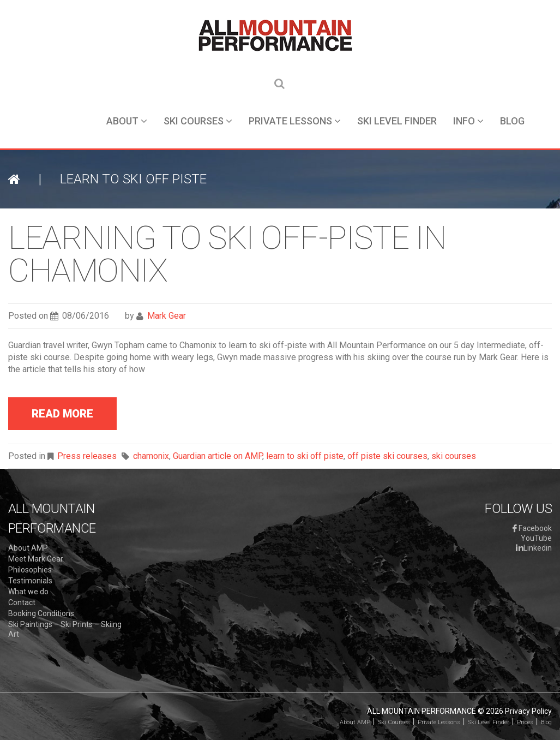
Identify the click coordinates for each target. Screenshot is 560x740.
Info (468, 121)
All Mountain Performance (421, 711)
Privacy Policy (528, 711)
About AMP (28, 548)
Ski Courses (198, 121)
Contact (22, 602)
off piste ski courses (387, 456)
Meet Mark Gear (36, 559)
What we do (28, 592)
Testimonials (30, 581)
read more (62, 414)
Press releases (87, 456)
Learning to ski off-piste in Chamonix (227, 254)
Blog (512, 121)
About (127, 121)
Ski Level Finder (397, 121)
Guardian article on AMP (218, 456)
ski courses (454, 456)
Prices (525, 722)
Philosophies (30, 570)
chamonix (151, 456)
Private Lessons (295, 121)
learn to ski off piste (305, 456)
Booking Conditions (41, 613)
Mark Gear (167, 316)
